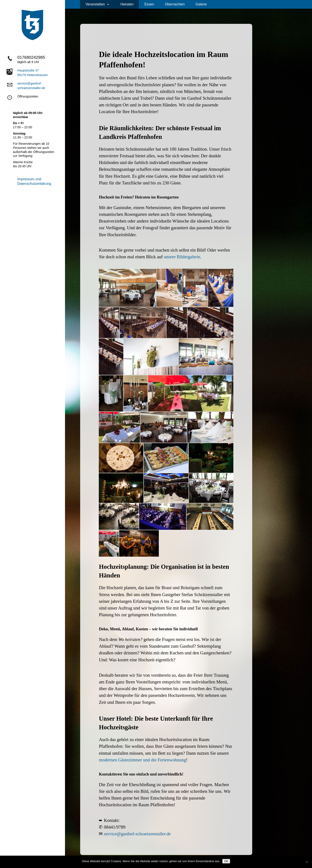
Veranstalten (98, 4)
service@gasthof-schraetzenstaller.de (137, 834)
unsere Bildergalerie (182, 257)
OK (226, 861)
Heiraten (127, 4)
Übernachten (175, 4)
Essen (149, 4)
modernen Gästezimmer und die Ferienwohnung (142, 760)
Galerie (201, 4)
